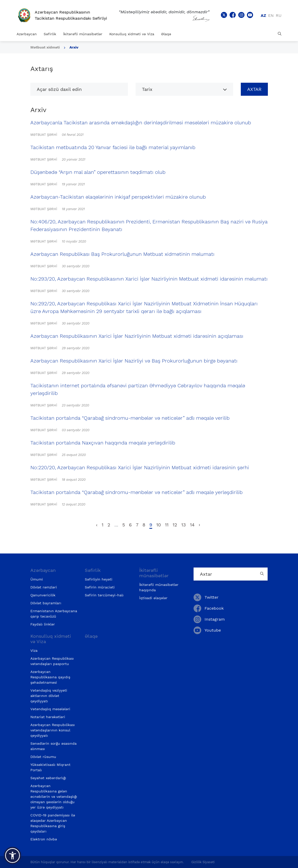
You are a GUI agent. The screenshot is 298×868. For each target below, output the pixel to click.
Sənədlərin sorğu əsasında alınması (53, 746)
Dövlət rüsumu (43, 757)
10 (159, 525)
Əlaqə (166, 34)
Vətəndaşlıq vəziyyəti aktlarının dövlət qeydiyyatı (49, 696)
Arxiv (74, 47)
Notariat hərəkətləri (48, 717)
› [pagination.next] (199, 525)
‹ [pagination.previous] (97, 525)
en (271, 15)
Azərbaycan (27, 34)
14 (192, 525)
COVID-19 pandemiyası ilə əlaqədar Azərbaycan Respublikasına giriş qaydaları (53, 823)
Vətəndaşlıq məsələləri (50, 709)
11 (167, 525)
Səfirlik (50, 34)
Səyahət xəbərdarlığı (48, 778)
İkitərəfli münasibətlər (83, 34)
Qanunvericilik (43, 595)
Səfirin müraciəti (100, 587)
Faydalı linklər (43, 624)
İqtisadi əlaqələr (153, 598)
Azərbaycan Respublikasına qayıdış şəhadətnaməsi (50, 677)
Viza (34, 650)
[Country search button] (263, 574)
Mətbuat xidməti (45, 47)
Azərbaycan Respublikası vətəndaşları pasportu (52, 661)
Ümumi (37, 579)
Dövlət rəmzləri (44, 587)
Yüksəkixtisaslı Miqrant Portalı (50, 767)
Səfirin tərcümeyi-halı (104, 595)
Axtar (254, 89)
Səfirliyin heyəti (99, 579)
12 (175, 525)
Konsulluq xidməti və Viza (132, 34)
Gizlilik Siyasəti (203, 862)
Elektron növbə (44, 839)
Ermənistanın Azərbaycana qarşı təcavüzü (54, 614)
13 (184, 525)
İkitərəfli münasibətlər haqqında (159, 587)
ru (279, 15)
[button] (13, 855)
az (263, 15)
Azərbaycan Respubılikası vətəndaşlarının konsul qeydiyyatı (53, 730)
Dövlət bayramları (46, 603)
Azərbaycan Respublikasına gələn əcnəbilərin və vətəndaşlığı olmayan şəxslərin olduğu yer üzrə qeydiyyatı (54, 797)
